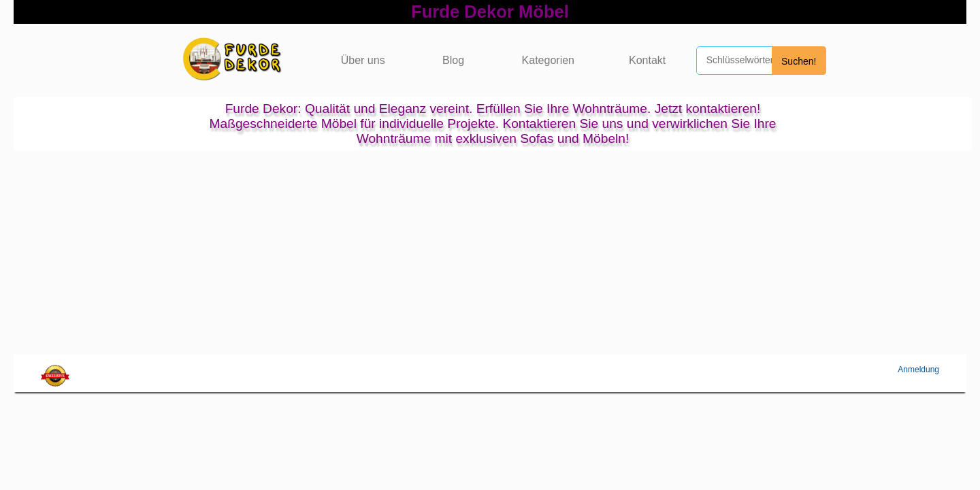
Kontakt (647, 60)
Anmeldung (918, 370)
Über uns (363, 60)
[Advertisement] (490, 252)
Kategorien (548, 60)
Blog (453, 60)
